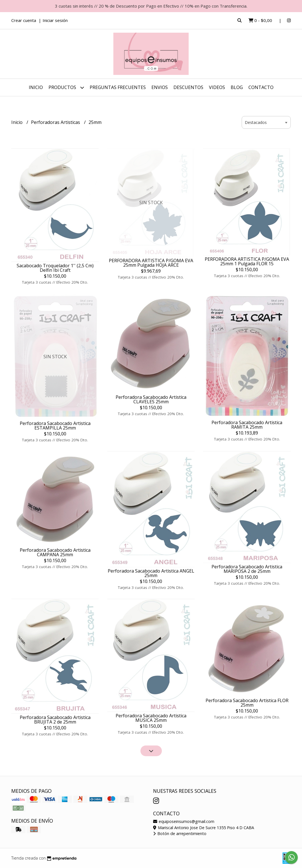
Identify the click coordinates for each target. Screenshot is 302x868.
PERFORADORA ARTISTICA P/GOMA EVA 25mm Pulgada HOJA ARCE (151, 263)
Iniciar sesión (55, 20)
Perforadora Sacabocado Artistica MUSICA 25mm (151, 718)
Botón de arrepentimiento (180, 833)
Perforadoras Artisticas (56, 122)
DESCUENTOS (188, 87)
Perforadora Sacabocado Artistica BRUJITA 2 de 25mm (55, 720)
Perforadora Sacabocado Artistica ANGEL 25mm (151, 573)
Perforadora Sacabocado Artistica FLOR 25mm (247, 703)
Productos (66, 87)
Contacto (261, 87)
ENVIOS (160, 87)
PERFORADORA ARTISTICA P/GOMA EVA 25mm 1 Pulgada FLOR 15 (247, 261)
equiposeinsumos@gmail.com (184, 821)
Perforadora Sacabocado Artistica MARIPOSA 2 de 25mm (247, 569)
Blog (237, 87)
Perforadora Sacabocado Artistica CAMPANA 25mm (55, 552)
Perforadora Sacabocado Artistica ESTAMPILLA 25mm (55, 426)
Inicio (36, 87)
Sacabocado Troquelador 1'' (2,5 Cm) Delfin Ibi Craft (55, 268)
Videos (217, 87)
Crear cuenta (24, 20)
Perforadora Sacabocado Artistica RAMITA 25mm (247, 425)
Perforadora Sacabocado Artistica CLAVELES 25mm (151, 399)
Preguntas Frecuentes (118, 87)
